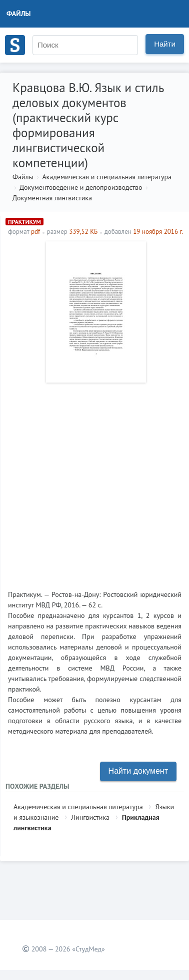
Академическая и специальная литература (107, 177)
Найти (165, 44)
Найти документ (138, 771)
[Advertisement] (94, 482)
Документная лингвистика (52, 198)
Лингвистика (90, 817)
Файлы (19, 14)
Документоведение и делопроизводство (81, 187)
